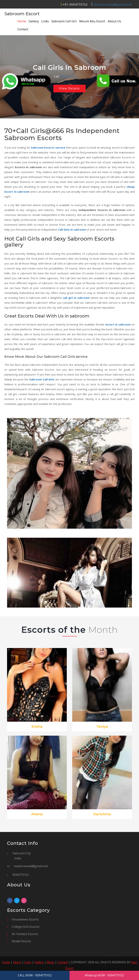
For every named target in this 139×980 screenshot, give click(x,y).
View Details (69, 89)
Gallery (34, 21)
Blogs (51, 963)
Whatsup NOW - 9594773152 (104, 975)
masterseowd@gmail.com (113, 5)
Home (22, 21)
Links (45, 21)
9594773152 (68, 76)
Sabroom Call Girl (64, 21)
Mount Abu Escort (92, 21)
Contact (23, 29)
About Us (114, 21)
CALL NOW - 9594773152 (35, 975)
